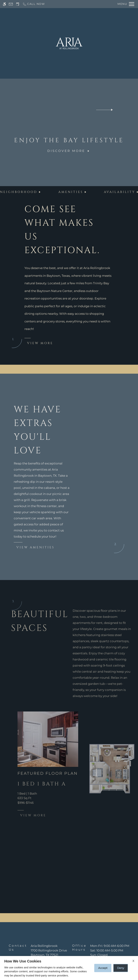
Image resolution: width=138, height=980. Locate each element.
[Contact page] (11, 4)
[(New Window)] (49, 953)
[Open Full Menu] (126, 4)
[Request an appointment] (18, 4)
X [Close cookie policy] (133, 961)
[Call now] (34, 4)
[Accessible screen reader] (4, 4)
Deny (121, 968)
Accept (103, 968)
